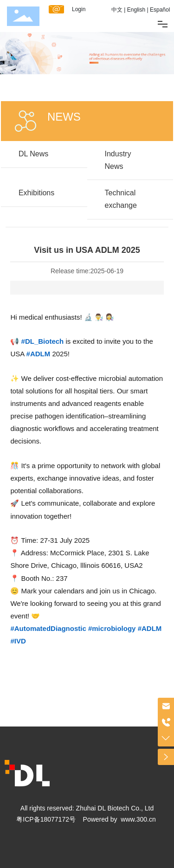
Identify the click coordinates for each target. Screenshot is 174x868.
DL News (33, 154)
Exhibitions (36, 193)
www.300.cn (138, 819)
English (136, 10)
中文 (117, 10)
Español (160, 10)
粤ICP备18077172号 (46, 819)
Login (79, 9)
